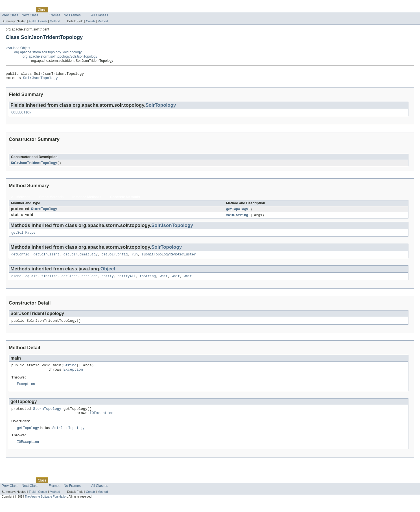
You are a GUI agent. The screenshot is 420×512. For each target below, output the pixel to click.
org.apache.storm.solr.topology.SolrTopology (48, 52)
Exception (73, 377)
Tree (64, 10)
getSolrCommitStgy (81, 259)
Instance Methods (87, 200)
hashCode (90, 281)
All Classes (100, 15)
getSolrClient (46, 259)
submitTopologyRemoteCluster (169, 259)
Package (26, 10)
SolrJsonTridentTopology (34, 165)
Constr (43, 21)
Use (54, 10)
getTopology (237, 212)
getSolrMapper (24, 236)
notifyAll (127, 281)
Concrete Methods (125, 200)
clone (16, 281)
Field (32, 21)
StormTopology (44, 212)
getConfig (20, 259)
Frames (55, 15)
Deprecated (80, 10)
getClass (70, 281)
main (230, 218)
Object (108, 273)
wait (164, 281)
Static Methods (51, 200)
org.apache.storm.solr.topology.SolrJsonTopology (60, 56)
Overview (9, 10)
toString (148, 281)
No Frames (72, 15)
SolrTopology (161, 107)
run (134, 259)
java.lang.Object (18, 48)
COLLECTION (21, 115)
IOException (101, 422)
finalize (50, 281)
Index (97, 10)
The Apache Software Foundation (46, 507)
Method (55, 21)
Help (108, 10)
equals (31, 281)
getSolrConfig (115, 259)
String (242, 218)
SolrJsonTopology (41, 79)
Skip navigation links (16, 5)
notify (108, 281)
